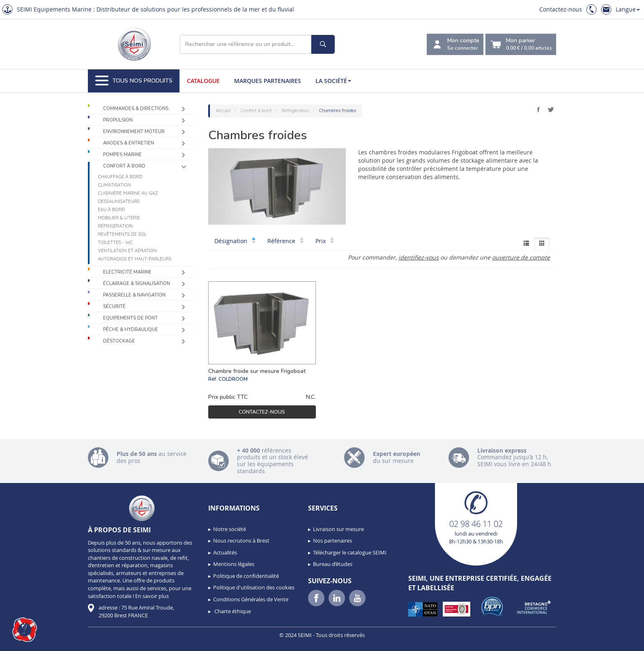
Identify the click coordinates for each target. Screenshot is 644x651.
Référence (285, 241)
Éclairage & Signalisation (137, 284)
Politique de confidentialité (246, 576)
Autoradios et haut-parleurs (135, 259)
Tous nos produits (134, 81)
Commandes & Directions (136, 109)
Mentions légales (234, 564)
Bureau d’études (333, 564)
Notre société (230, 529)
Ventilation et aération (127, 251)
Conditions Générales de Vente (251, 599)
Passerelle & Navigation (134, 295)
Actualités (225, 552)
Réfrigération (115, 226)
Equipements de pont (130, 318)
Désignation (235, 241)
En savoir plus (152, 596)
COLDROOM (233, 379)
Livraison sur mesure (338, 529)
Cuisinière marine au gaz (128, 193)
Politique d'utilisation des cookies (254, 587)
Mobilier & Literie (119, 218)
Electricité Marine (127, 272)
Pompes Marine (122, 155)
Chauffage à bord (120, 177)
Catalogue (203, 81)
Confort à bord (124, 166)
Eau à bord (111, 209)
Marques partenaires (268, 81)
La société (333, 81)
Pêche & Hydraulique (131, 330)
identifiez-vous (419, 257)
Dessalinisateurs (119, 201)
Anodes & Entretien (129, 143)
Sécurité (114, 307)
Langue (628, 9)
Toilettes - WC (115, 242)
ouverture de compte (521, 257)
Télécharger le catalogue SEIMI (350, 552)
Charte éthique (232, 611)
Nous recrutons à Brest (241, 541)
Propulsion (118, 120)
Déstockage (119, 341)
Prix (325, 241)
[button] (25, 630)
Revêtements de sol (122, 234)
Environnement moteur (134, 132)
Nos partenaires (332, 541)
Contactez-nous (561, 9)
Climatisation (114, 185)
